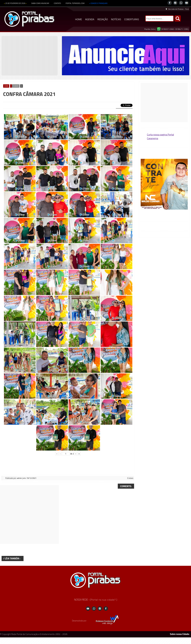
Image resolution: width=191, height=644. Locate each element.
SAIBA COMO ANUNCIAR (40, 3)
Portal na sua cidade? (104, 600)
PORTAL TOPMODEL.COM (75, 3)
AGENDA (90, 19)
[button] (164, 184)
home (6, 86)
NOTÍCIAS (116, 19)
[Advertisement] (29, 515)
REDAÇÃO (103, 19)
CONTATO (57, 3)
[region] (126, 56)
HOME (79, 19)
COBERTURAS (132, 19)
